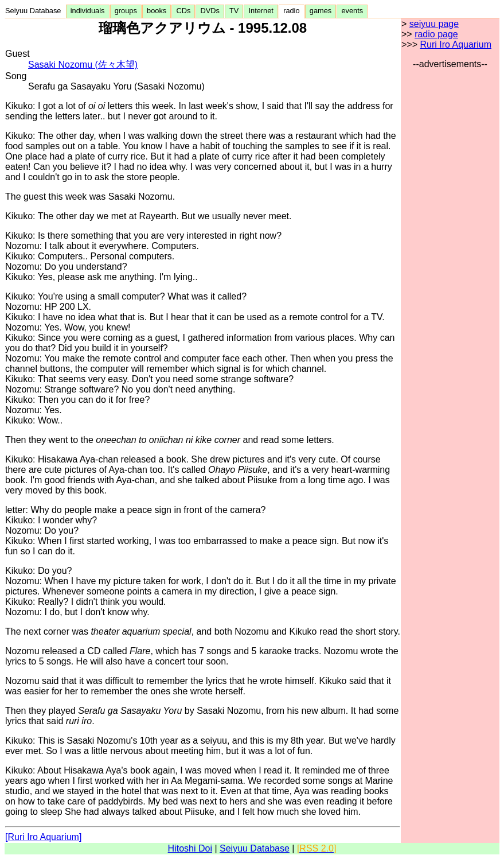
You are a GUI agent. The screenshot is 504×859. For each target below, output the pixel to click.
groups (126, 11)
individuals (88, 11)
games (321, 11)
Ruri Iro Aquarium (456, 44)
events (352, 11)
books (157, 11)
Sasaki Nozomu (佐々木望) (83, 65)
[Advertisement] (450, 242)
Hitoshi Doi (190, 848)
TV (234, 11)
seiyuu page (434, 24)
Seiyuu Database (35, 11)
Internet (261, 11)
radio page (436, 34)
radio (292, 11)
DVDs (210, 11)
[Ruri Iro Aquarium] (43, 837)
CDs (183, 11)
